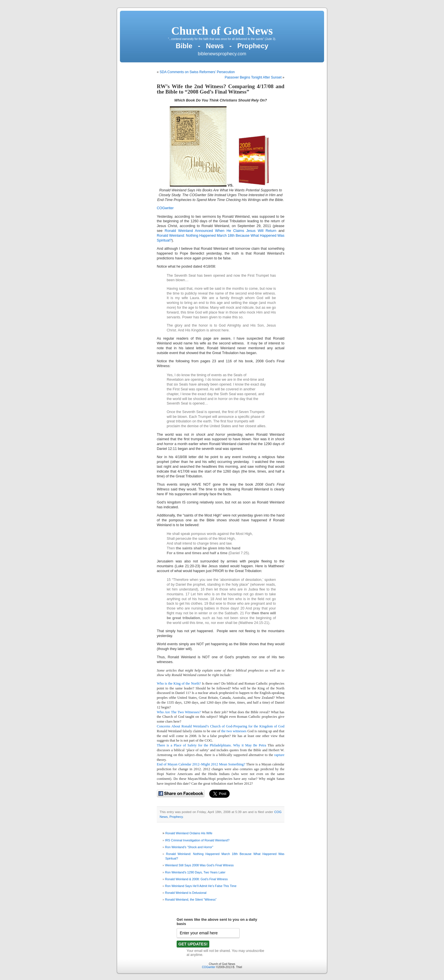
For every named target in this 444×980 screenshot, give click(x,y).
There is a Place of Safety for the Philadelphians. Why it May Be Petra (212, 745)
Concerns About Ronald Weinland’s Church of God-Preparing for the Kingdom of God (221, 726)
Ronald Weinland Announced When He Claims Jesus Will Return (219, 231)
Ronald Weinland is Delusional (186, 893)
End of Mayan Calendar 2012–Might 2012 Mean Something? (201, 764)
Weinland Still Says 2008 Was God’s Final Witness (199, 865)
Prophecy (176, 817)
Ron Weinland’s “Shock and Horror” (189, 847)
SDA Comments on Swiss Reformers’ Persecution (197, 72)
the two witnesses (234, 731)
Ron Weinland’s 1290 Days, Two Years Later (195, 872)
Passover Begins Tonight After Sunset (253, 77)
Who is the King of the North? (179, 683)
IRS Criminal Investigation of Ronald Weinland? (197, 840)
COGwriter (209, 967)
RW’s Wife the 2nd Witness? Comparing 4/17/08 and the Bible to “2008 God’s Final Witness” (221, 89)
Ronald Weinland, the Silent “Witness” (191, 899)
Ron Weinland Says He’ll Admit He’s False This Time (201, 886)
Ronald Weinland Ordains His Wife (189, 833)
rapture (279, 755)
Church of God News (222, 31)
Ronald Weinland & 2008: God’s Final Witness (196, 879)
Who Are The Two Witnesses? (179, 712)
